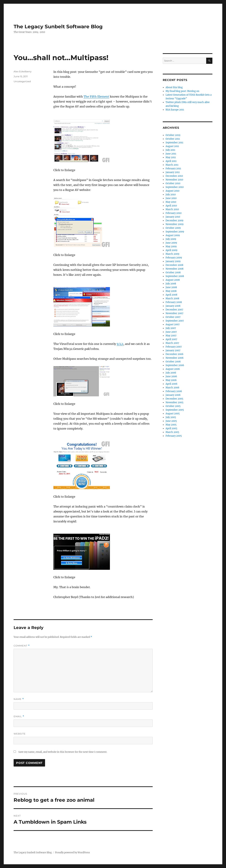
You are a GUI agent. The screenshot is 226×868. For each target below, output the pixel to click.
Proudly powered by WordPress (72, 853)
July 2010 (171, 195)
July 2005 (171, 417)
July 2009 (171, 239)
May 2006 (171, 380)
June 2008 (171, 287)
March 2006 (172, 388)
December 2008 (174, 265)
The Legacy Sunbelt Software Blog (58, 27)
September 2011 (174, 143)
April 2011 (171, 161)
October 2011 (173, 139)
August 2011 (172, 146)
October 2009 (173, 228)
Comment (22, 646)
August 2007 (173, 324)
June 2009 (171, 243)
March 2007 (172, 343)
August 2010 (172, 191)
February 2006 (174, 391)
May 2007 (171, 336)
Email (19, 716)
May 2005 (171, 425)
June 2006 (171, 376)
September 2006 (175, 365)
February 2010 (174, 213)
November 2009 (175, 224)
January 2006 (173, 395)
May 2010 (171, 202)
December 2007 (174, 310)
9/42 (120, 344)
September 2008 (175, 276)
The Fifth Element (96, 97)
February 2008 (174, 302)
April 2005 (171, 428)
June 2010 (171, 198)
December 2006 (174, 354)
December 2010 (174, 176)
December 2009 (174, 221)
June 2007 (171, 332)
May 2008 (171, 291)
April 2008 (171, 295)
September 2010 (175, 187)
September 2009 (175, 232)
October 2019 (173, 135)
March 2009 (172, 254)
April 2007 (171, 339)
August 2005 (173, 414)
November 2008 (174, 269)
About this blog (174, 87)
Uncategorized (22, 81)
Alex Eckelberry (23, 71)
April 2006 (171, 384)
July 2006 (171, 373)
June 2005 (171, 421)
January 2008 (173, 306)
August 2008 (173, 280)
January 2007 (173, 350)
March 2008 (172, 298)
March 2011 (172, 165)
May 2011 (171, 157)
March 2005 (172, 432)
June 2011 (171, 154)
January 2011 (173, 172)
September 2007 (175, 321)
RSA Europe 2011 (175, 110)
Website (20, 734)
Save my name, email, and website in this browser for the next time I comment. (63, 752)
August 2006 (173, 369)
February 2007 (174, 347)
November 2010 (174, 180)
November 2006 (175, 358)
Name (19, 699)
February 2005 (174, 436)
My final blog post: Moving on (182, 91)
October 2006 (173, 362)
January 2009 (173, 261)
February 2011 (173, 169)
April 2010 (171, 206)
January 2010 (173, 217)
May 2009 (171, 247)
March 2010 (172, 209)
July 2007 (171, 328)
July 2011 (170, 150)
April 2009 (171, 250)
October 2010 (173, 183)
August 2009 (173, 235)
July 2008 (171, 284)
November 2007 (174, 313)
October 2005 (173, 406)
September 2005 (175, 410)
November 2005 (174, 402)
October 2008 (173, 273)
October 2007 (173, 317)
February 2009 (174, 258)
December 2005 (174, 399)
